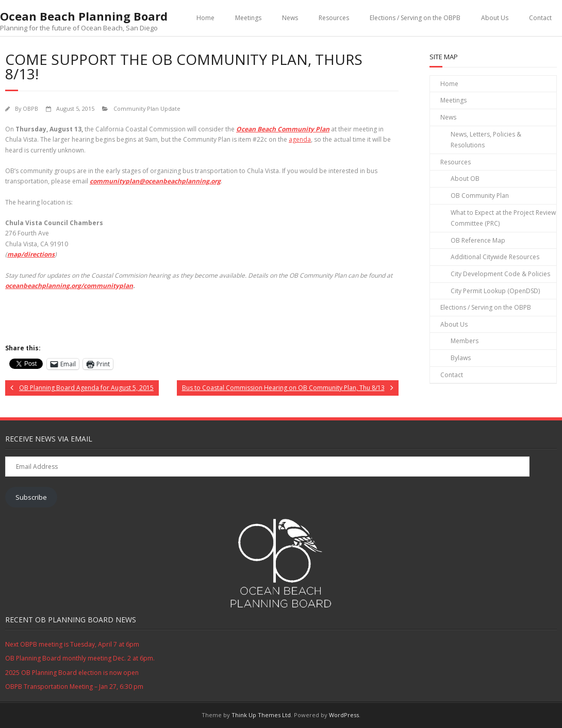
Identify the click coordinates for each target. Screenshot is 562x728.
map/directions (31, 254)
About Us (495, 18)
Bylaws (461, 358)
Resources (334, 18)
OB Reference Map (478, 240)
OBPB (30, 108)
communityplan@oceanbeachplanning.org (155, 181)
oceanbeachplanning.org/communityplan (69, 286)
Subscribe (31, 497)
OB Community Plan (480, 196)
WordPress (344, 715)
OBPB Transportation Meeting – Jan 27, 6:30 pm (74, 687)
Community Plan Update (147, 108)
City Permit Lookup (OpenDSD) (495, 291)
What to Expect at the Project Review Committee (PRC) (503, 218)
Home (205, 18)
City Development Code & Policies (500, 274)
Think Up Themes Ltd (261, 715)
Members (465, 341)
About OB (465, 179)
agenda (300, 139)
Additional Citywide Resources (495, 257)
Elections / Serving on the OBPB (415, 18)
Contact (540, 18)
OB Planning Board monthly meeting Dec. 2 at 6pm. (80, 658)
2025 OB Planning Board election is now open (72, 673)
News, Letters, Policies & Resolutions (486, 140)
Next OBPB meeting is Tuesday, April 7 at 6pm (72, 644)
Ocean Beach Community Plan (283, 129)
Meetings (248, 18)
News (290, 18)
